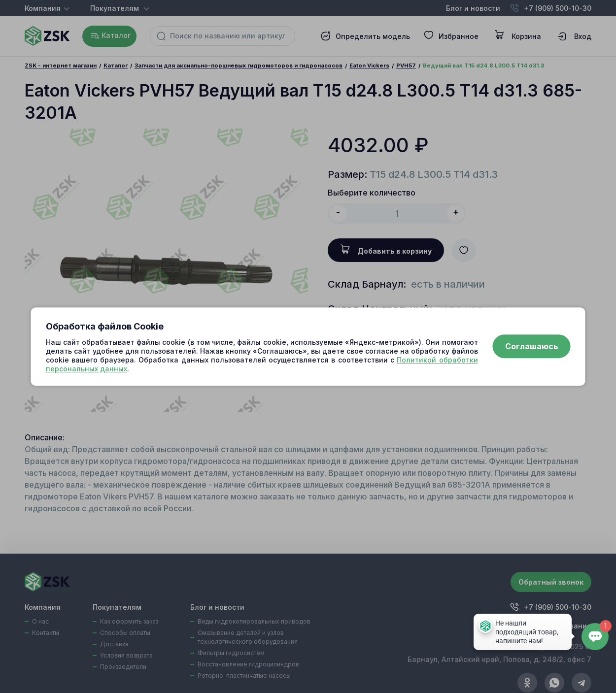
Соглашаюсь (532, 347)
